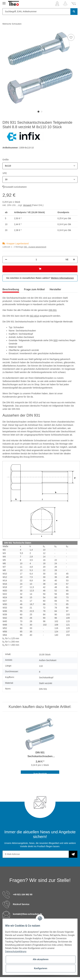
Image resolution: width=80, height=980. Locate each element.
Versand (27, 205)
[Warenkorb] (73, 4)
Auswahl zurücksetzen (15, 187)
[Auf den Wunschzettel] (71, 37)
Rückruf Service (21, 904)
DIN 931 (53, 310)
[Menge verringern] (6, 260)
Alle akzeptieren (41, 959)
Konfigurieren (41, 968)
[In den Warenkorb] (40, 269)
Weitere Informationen (62, 278)
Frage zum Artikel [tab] (34, 289)
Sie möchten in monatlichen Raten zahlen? (40, 278)
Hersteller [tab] (55, 289)
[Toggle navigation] (4, 2)
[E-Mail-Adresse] (36, 854)
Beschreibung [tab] (11, 289)
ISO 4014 (34, 316)
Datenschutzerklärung (16, 951)
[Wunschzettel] (65, 4)
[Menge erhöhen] (74, 260)
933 (55, 340)
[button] (57, 4)
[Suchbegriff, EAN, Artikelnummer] (37, 12)
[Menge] (36, 260)
